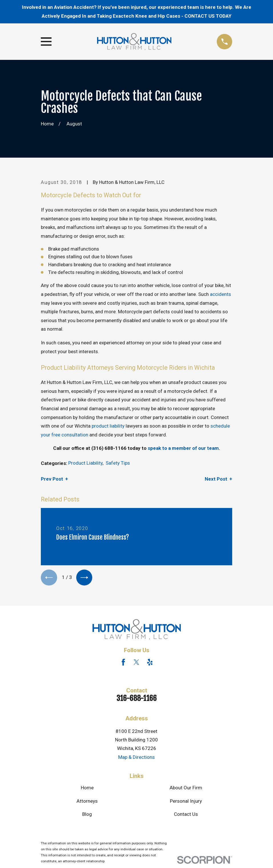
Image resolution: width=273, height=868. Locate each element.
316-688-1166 (137, 700)
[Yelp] (150, 664)
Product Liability (85, 463)
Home (87, 789)
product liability (108, 426)
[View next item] (87, 578)
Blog (87, 816)
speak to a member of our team (183, 448)
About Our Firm (186, 789)
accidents (220, 294)
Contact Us (186, 816)
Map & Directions (136, 759)
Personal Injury (186, 802)
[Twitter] (136, 664)
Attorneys (87, 802)
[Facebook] (123, 664)
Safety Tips (118, 463)
